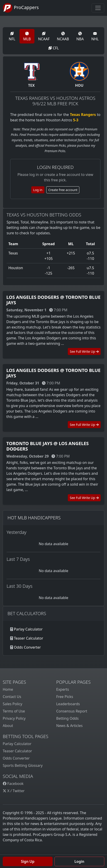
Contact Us (12, 697)
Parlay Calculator (28, 629)
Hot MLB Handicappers (34, 518)
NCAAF (44, 37)
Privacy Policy (14, 718)
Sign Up (28, 861)
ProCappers (21, 8)
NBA (80, 37)
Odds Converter (27, 647)
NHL (95, 37)
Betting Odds (67, 718)
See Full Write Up (84, 351)
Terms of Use (14, 711)
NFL (12, 37)
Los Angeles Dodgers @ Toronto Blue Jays (53, 300)
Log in (38, 190)
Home (8, 689)
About (8, 726)
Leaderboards (68, 704)
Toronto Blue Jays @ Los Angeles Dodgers (47, 446)
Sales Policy (12, 704)
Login (79, 861)
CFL (54, 48)
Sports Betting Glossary (23, 765)
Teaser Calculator (28, 638)
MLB (27, 37)
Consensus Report (72, 711)
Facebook (13, 784)
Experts (63, 689)
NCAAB (63, 37)
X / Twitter (14, 791)
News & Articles (69, 726)
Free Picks (65, 697)
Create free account (63, 190)
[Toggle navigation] (98, 8)
